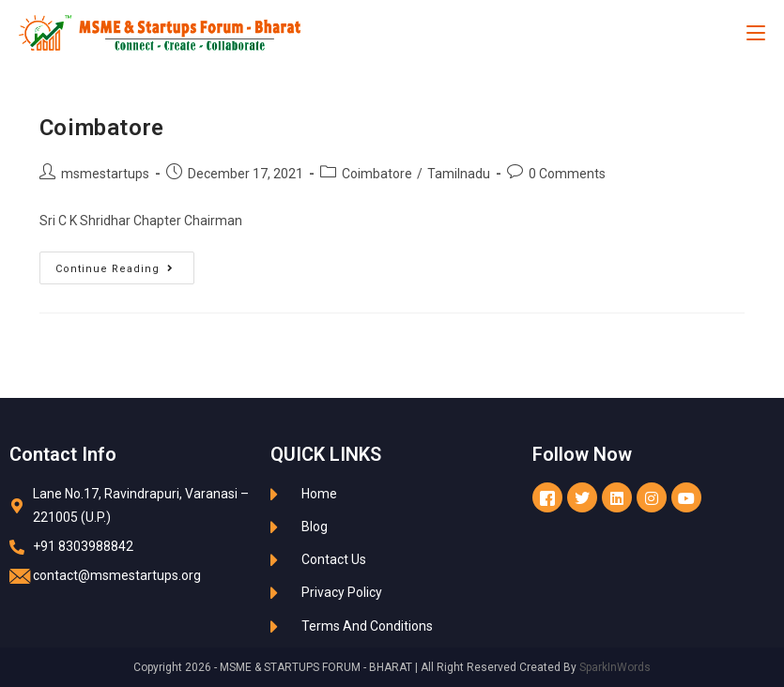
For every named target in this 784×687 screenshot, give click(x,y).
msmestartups (105, 174)
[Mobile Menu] (756, 33)
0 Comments (567, 174)
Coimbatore (102, 128)
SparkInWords (615, 667)
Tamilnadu (459, 174)
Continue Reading (125, 263)
